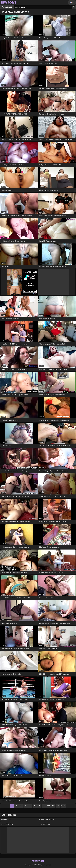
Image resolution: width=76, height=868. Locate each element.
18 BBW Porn (46, 824)
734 (53, 806)
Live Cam (8, 7)
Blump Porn (7, 820)
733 (48, 806)
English (72, 2)
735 (58, 806)
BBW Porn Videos (47, 820)
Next (63, 806)
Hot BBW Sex (8, 824)
